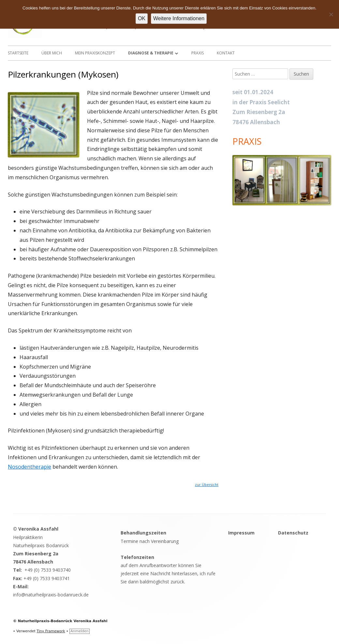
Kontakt (226, 53)
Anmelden (80, 631)
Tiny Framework (51, 631)
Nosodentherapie (29, 467)
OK (142, 18)
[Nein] (331, 14)
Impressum (241, 533)
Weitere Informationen (179, 18)
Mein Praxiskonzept (95, 53)
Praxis (198, 53)
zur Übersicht (207, 485)
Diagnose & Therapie (151, 53)
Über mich (52, 53)
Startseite (18, 53)
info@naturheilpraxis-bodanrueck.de (51, 595)
